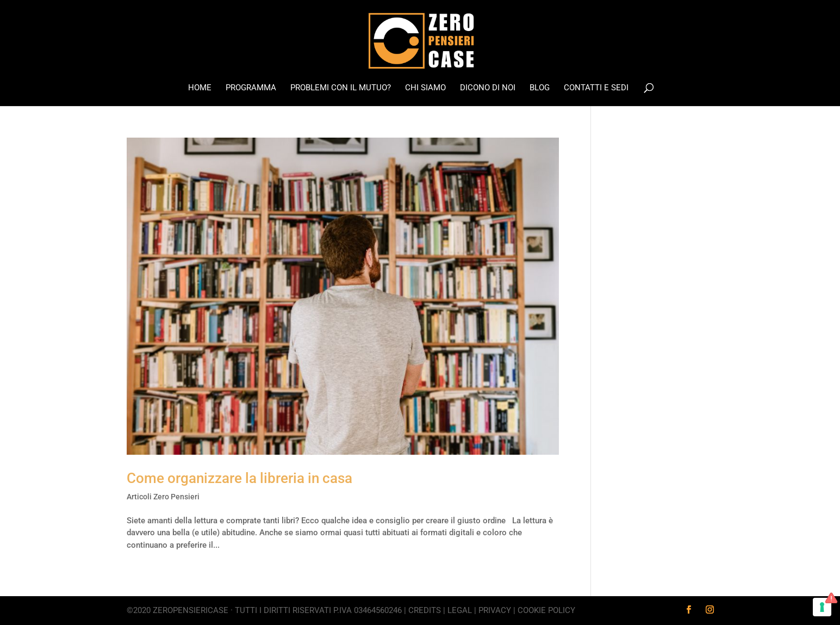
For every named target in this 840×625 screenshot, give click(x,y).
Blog (540, 88)
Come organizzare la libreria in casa (239, 478)
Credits (425, 610)
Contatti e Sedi (596, 88)
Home (200, 88)
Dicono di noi (488, 88)
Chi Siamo (425, 88)
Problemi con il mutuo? (341, 88)
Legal (460, 610)
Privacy (495, 610)
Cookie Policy (546, 610)
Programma (251, 88)
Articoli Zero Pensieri (163, 497)
